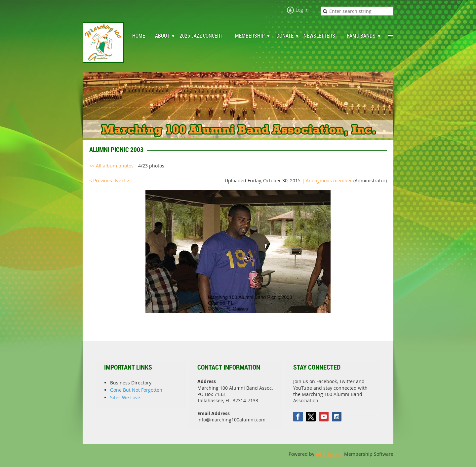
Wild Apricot (329, 454)
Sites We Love (125, 397)
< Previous (101, 180)
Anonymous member (329, 180)
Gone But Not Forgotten (136, 390)
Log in (302, 10)
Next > (122, 180)
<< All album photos (111, 166)
